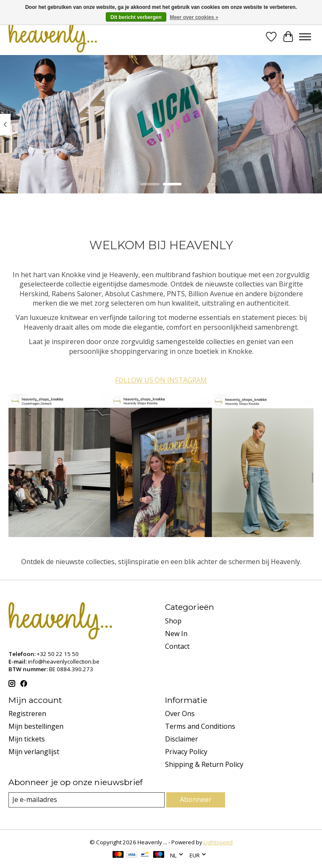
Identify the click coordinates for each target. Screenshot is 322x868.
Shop (173, 621)
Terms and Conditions (200, 726)
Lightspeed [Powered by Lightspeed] (218, 842)
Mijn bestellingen (36, 726)
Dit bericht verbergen (136, 17)
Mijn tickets (27, 739)
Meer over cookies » (194, 17)
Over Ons (180, 714)
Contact (177, 646)
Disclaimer (182, 739)
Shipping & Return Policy (204, 764)
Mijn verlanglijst (34, 752)
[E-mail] (87, 800)
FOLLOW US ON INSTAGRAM (161, 380)
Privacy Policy (186, 752)
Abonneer (196, 799)
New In (176, 634)
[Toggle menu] (305, 37)
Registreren (27, 714)
